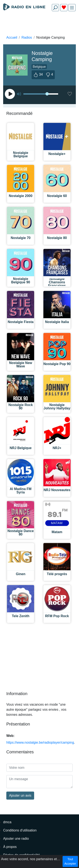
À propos (10, 847)
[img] (72, 8)
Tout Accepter (70, 861)
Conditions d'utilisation (20, 830)
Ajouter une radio (16, 839)
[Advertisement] (39, 24)
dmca (7, 822)
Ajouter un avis (20, 795)
